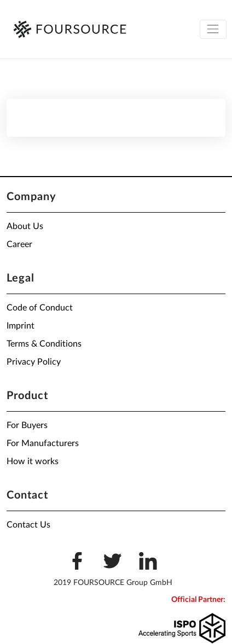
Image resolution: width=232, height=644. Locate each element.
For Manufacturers (43, 443)
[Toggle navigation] (213, 29)
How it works (33, 461)
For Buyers (27, 425)
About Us (25, 226)
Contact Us (28, 525)
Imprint (21, 326)
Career (19, 244)
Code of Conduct (40, 308)
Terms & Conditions (44, 344)
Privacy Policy (34, 362)
